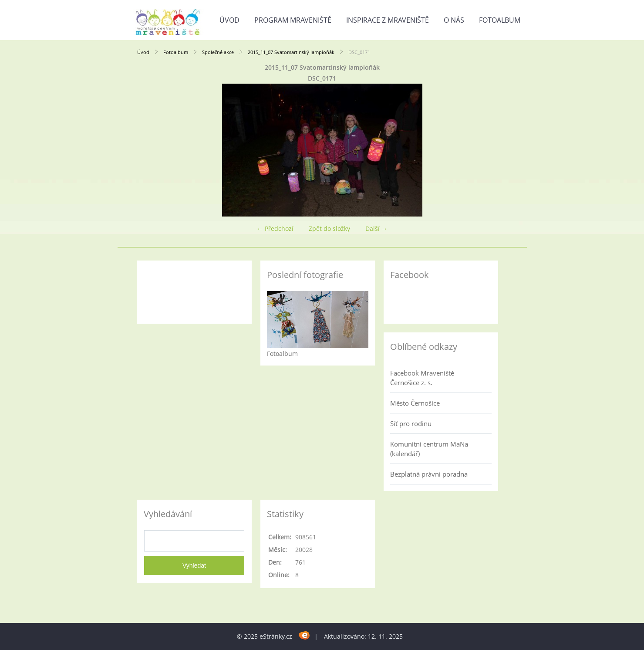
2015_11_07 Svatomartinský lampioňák (291, 52)
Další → (376, 229)
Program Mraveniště (293, 20)
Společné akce (218, 52)
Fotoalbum (500, 20)
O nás (454, 20)
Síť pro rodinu (411, 423)
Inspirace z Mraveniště (388, 20)
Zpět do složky (329, 229)
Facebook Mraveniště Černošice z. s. (422, 378)
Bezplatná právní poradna (429, 474)
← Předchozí (275, 229)
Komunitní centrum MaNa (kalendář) (429, 449)
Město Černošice (415, 403)
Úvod (229, 20)
